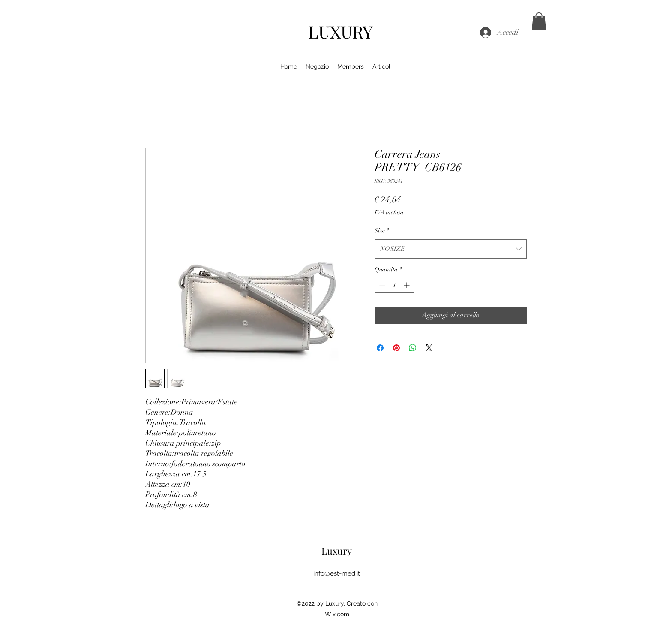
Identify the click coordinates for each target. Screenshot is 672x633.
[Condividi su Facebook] (380, 348)
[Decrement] (381, 285)
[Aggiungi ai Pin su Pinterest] (396, 348)
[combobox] (451, 249)
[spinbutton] (394, 285)
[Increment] (407, 285)
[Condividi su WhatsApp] (413, 348)
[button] (539, 21)
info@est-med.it (337, 573)
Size (382, 231)
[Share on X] (429, 348)
